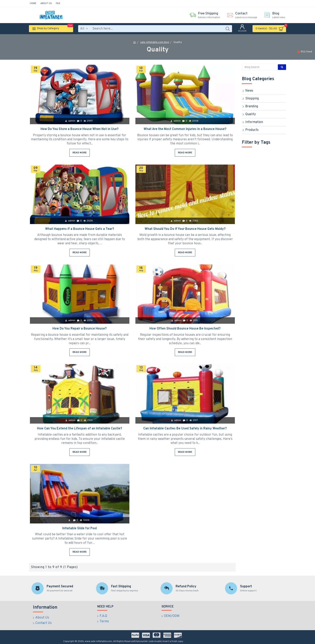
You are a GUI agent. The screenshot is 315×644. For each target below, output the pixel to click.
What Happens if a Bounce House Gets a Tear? (80, 229)
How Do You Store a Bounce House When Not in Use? (80, 129)
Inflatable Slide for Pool (80, 528)
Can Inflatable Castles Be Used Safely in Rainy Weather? (185, 429)
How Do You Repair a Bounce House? (80, 329)
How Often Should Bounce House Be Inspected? (185, 329)
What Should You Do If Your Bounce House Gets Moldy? (185, 229)
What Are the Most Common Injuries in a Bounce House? (185, 129)
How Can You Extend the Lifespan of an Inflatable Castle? (80, 429)
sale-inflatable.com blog (155, 42)
